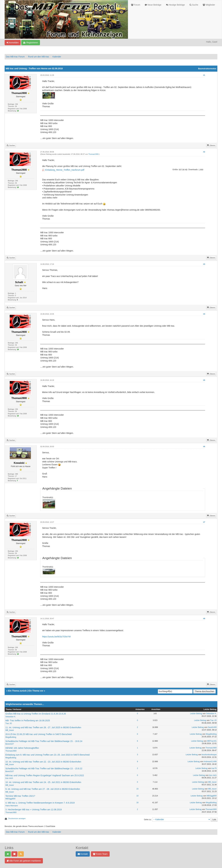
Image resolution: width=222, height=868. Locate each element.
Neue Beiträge (153, 5)
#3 (204, 264)
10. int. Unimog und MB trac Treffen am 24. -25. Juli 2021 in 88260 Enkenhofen (43, 782)
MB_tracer (10, 730)
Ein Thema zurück (17, 691)
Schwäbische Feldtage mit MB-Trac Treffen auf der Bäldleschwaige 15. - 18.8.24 (44, 741)
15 (137, 789)
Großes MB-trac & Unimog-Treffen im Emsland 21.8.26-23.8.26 (36, 714)
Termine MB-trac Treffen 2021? (20, 796)
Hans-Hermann (12, 806)
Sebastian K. (11, 717)
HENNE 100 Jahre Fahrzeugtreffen (22, 748)
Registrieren (31, 43)
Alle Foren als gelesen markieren (24, 861)
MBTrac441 (212, 741)
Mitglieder (209, 5)
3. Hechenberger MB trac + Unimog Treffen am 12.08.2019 (34, 810)
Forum (136, 5)
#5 (204, 380)
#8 (204, 619)
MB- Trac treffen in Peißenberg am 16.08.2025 (28, 721)
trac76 (214, 768)
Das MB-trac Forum (15, 57)
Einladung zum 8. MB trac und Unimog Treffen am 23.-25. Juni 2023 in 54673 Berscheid (47, 755)
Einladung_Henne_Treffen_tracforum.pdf (65, 170)
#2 (204, 152)
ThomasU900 (93, 154)
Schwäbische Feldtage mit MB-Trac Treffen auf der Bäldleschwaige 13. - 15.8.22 (44, 768)
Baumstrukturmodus (207, 69)
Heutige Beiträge (175, 5)
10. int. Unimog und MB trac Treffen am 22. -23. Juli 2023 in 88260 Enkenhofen (43, 762)
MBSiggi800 (10, 799)
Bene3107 (10, 744)
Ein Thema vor (36, 691)
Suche (194, 5)
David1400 (212, 727)
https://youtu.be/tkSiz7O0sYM (56, 637)
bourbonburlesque (209, 755)
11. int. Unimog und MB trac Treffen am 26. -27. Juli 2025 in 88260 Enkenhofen (43, 727)
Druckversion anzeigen (17, 818)
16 (137, 803)
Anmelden (13, 43)
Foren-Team (100, 854)
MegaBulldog (11, 737)
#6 (204, 446)
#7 (204, 522)
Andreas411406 (210, 762)
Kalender (57, 57)
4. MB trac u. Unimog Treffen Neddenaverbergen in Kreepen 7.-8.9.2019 (40, 803)
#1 (204, 75)
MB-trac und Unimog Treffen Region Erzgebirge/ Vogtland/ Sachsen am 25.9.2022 (45, 775)
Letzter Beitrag (196, 714)
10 (137, 796)
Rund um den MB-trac (39, 57)
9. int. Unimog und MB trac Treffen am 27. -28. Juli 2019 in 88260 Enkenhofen (43, 789)
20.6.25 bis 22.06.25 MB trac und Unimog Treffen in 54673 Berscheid (38, 734)
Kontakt (83, 854)
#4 (204, 314)
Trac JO (9, 723)
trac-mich (9, 778)
